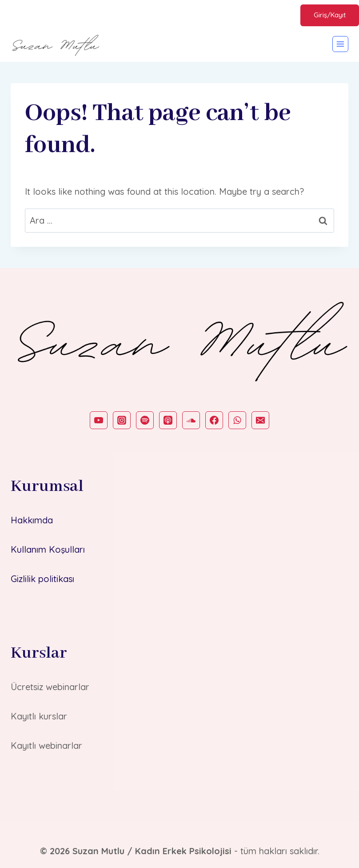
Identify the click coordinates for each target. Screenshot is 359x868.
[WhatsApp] (237, 420)
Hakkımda (32, 520)
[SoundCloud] (191, 420)
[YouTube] (99, 420)
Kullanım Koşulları (48, 549)
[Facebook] (214, 420)
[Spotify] (145, 420)
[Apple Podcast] (168, 420)
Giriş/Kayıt (330, 15)
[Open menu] (340, 44)
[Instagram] (122, 420)
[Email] (260, 420)
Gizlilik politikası (42, 579)
